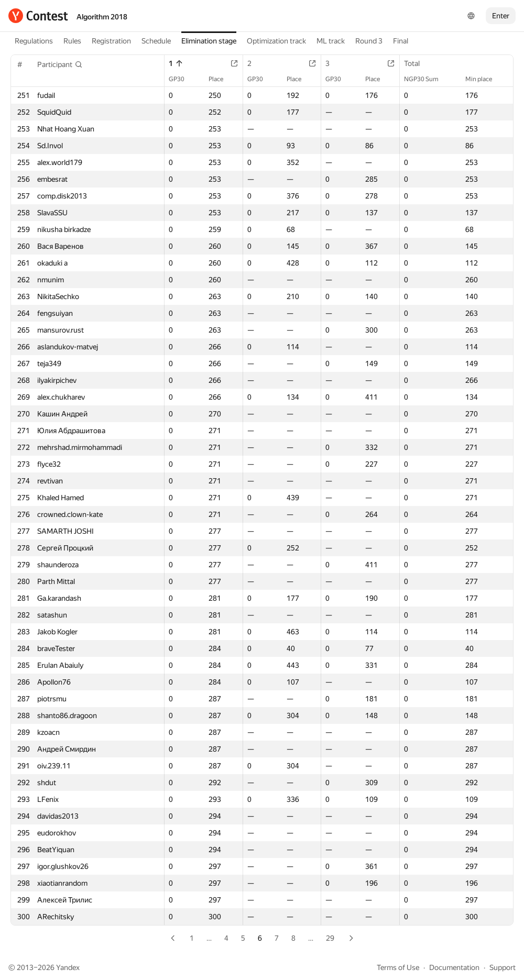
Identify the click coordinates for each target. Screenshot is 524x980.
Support (503, 967)
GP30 (182, 79)
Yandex (68, 967)
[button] (60, 64)
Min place (484, 79)
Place (221, 79)
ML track (331, 41)
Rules (72, 41)
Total (417, 63)
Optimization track (276, 41)
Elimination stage (209, 41)
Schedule (156, 41)
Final (401, 41)
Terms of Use (398, 967)
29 (330, 938)
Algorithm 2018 (102, 17)
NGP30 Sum (427, 79)
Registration (111, 41)
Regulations (34, 41)
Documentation (454, 967)
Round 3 (369, 41)
